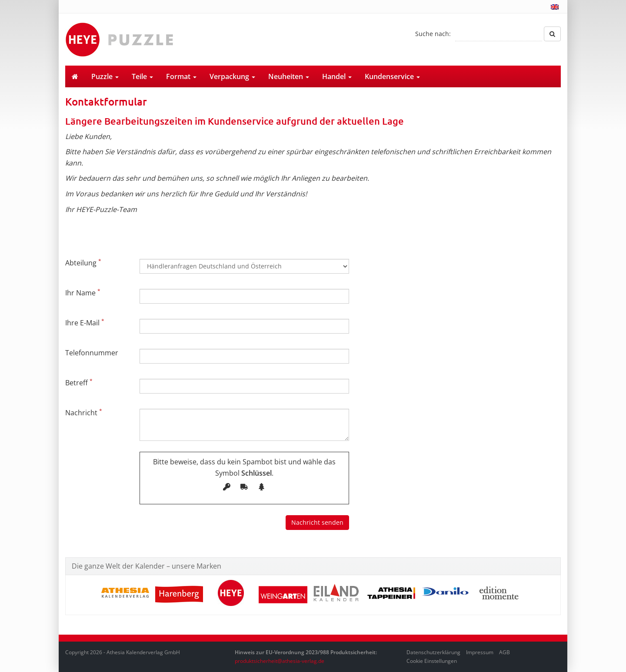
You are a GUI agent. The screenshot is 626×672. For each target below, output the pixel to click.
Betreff (79, 382)
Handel (337, 76)
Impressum (480, 652)
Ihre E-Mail (85, 322)
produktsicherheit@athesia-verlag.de (280, 661)
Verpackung (232, 76)
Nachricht (84, 412)
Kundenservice (392, 76)
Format (181, 76)
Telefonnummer (92, 353)
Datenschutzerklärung (433, 652)
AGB (504, 652)
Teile (142, 76)
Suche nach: (433, 34)
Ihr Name (83, 292)
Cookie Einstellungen (432, 661)
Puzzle (105, 76)
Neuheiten (289, 76)
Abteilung (83, 262)
